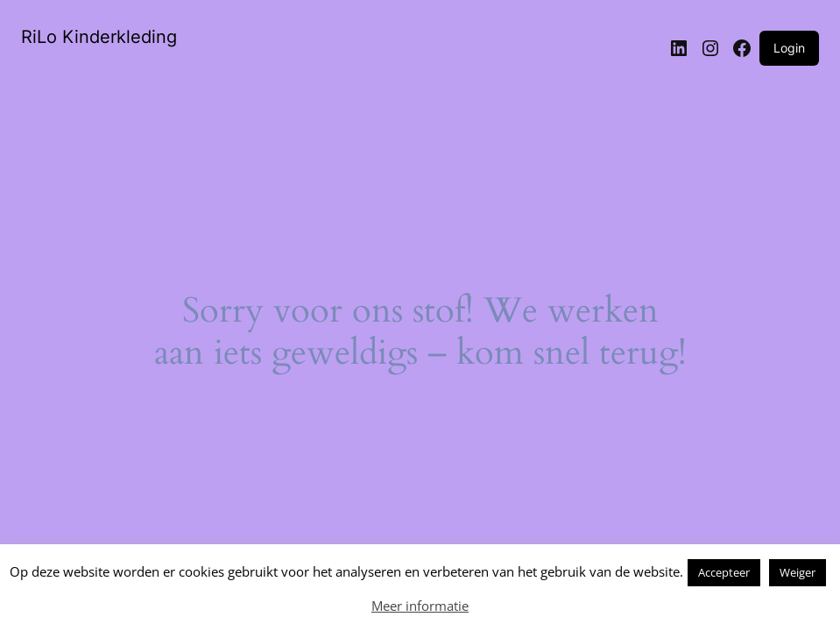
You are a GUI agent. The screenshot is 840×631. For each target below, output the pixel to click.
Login (789, 48)
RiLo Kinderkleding (99, 37)
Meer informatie (420, 606)
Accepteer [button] (724, 572)
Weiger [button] (798, 572)
